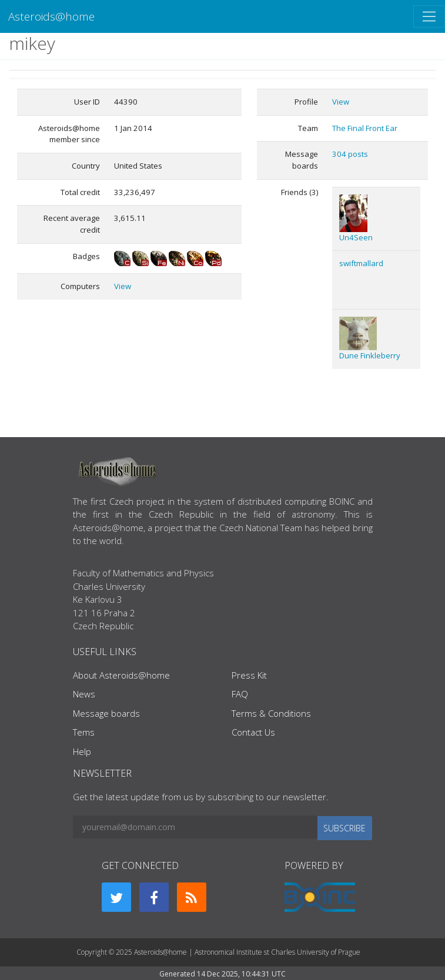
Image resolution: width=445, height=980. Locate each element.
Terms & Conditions (271, 713)
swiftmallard (361, 263)
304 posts (350, 154)
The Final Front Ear (365, 128)
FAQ (240, 694)
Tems (84, 732)
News (84, 694)
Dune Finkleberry (370, 355)
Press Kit (249, 675)
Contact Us (253, 732)
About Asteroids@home (121, 675)
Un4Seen (356, 237)
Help (82, 751)
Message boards (106, 713)
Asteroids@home (51, 16)
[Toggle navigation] (429, 16)
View (123, 286)
